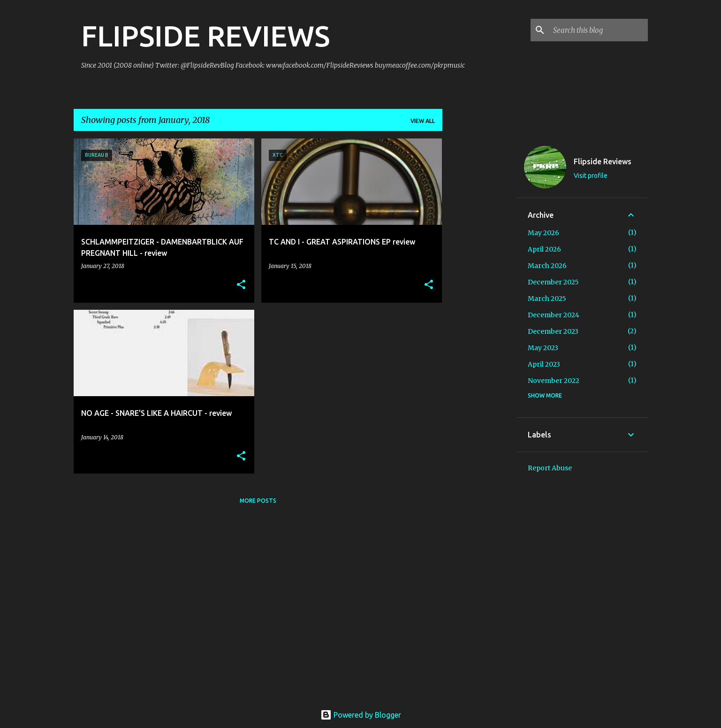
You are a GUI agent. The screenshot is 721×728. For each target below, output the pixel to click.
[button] (241, 285)
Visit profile (591, 176)
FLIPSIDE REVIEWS (205, 36)
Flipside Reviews (603, 161)
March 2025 (547, 299)
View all (423, 121)
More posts (258, 501)
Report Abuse (550, 468)
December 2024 (554, 315)
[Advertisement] (479, 279)
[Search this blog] (599, 30)
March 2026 (547, 266)
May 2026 (543, 233)
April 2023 (544, 364)
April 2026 (544, 249)
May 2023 (543, 348)
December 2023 (553, 331)
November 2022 (554, 381)
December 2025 (553, 282)
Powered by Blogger (361, 715)
